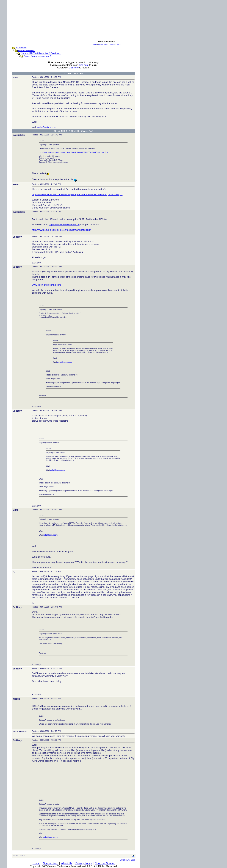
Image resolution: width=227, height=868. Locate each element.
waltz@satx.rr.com (46, 127)
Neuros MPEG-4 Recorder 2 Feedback (41, 53)
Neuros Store (50, 863)
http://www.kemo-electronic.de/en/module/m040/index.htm (62, 230)
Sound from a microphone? (38, 56)
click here (84, 65)
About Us (67, 863)
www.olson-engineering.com (46, 285)
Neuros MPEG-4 (27, 50)
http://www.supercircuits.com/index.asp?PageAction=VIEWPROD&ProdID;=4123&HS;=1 (74, 152)
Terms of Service (105, 863)
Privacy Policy (84, 863)
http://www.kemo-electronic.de (64, 225)
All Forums (21, 48)
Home (36, 863)
